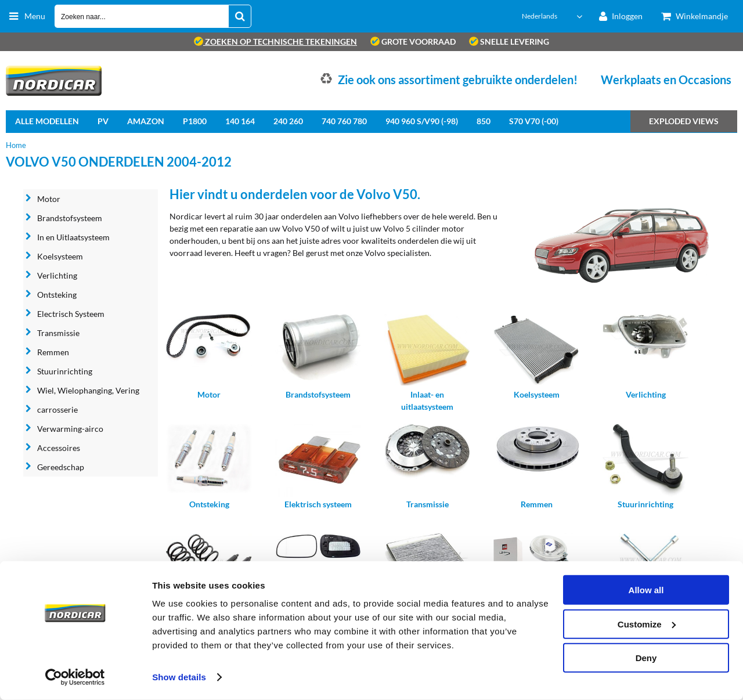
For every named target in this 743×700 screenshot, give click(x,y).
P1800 (195, 121)
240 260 (288, 121)
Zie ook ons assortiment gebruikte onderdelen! (458, 80)
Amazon (146, 121)
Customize (647, 624)
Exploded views (684, 121)
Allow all (646, 590)
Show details (179, 677)
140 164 (240, 121)
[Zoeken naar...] (240, 16)
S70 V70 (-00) (534, 121)
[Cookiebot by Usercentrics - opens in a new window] (75, 677)
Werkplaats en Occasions (666, 80)
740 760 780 (344, 121)
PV (103, 121)
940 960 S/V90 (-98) (422, 121)
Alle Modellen (47, 121)
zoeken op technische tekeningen (275, 42)
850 (484, 121)
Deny (646, 658)
